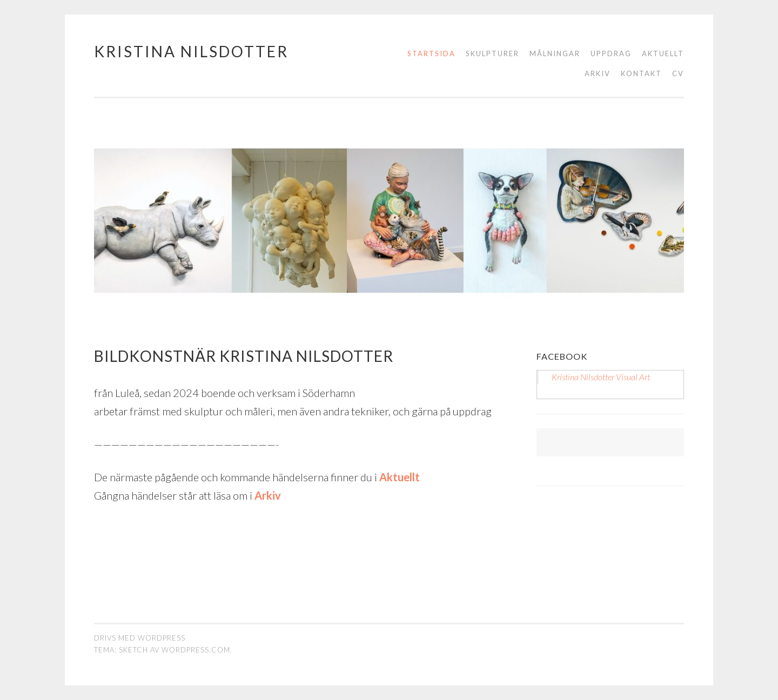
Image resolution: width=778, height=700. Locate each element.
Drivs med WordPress (140, 638)
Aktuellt (663, 53)
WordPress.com (196, 650)
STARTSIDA (431, 53)
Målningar (555, 53)
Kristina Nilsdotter (191, 51)
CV (678, 73)
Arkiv (598, 73)
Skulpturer (492, 53)
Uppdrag (611, 53)
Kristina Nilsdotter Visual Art (601, 377)
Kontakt (641, 73)
